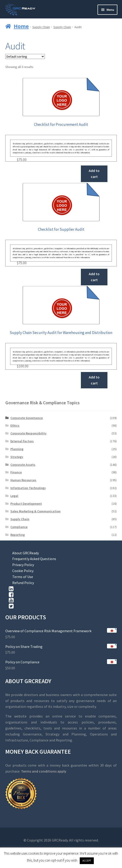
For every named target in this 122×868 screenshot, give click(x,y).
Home (21, 26)
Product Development (26, 504)
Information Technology (28, 488)
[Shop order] (25, 56)
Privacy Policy (23, 565)
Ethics (15, 425)
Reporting (18, 535)
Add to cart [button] (94, 174)
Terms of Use (23, 577)
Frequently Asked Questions (34, 559)
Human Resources (23, 480)
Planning (17, 449)
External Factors (22, 441)
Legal (14, 496)
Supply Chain (41, 27)
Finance (16, 472)
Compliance (19, 527)
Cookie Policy (23, 571)
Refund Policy (23, 583)
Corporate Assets (23, 465)
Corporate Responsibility (28, 433)
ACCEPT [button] (87, 861)
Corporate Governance (27, 418)
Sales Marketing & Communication (35, 511)
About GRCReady (26, 553)
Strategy (17, 457)
